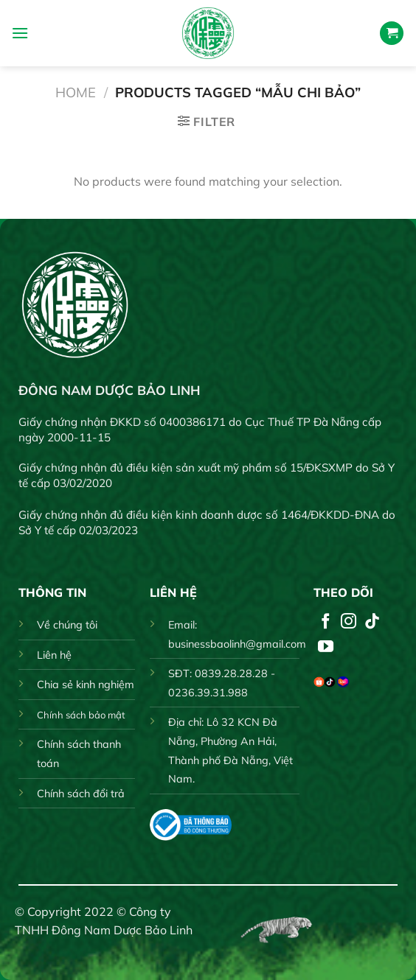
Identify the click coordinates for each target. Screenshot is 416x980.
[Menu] (20, 33)
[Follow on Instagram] (349, 622)
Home (76, 92)
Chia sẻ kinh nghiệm (86, 685)
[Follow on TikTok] (372, 622)
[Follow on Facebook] (326, 622)
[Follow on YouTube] (326, 647)
